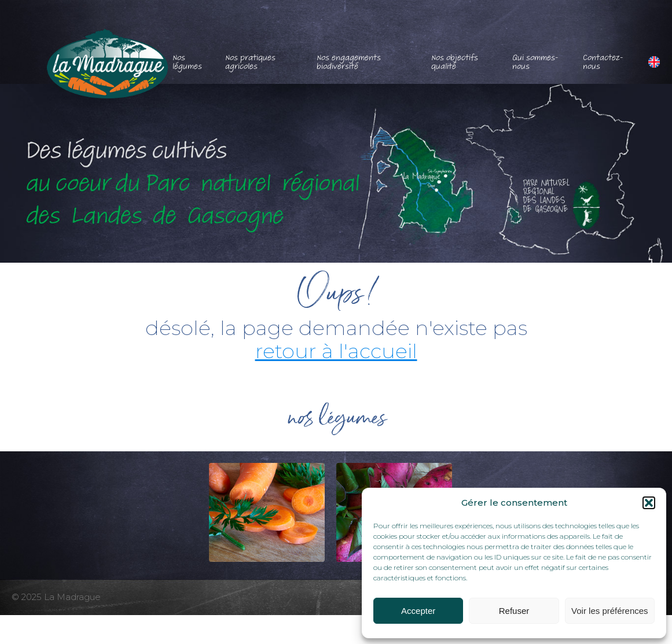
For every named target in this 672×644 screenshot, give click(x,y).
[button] (649, 503)
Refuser (514, 611)
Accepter (418, 611)
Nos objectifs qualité (455, 62)
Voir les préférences (610, 611)
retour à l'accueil (336, 351)
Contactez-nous (603, 62)
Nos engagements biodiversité (349, 62)
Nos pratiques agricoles (250, 62)
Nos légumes (187, 62)
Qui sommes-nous (535, 62)
